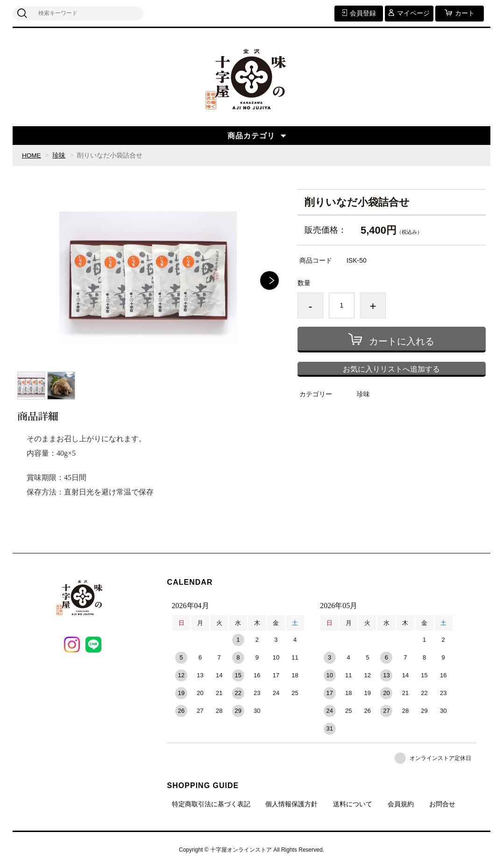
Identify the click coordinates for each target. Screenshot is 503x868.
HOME (32, 155)
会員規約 (401, 804)
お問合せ (442, 804)
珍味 (60, 155)
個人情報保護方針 (291, 804)
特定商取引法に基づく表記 (211, 804)
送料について (353, 804)
